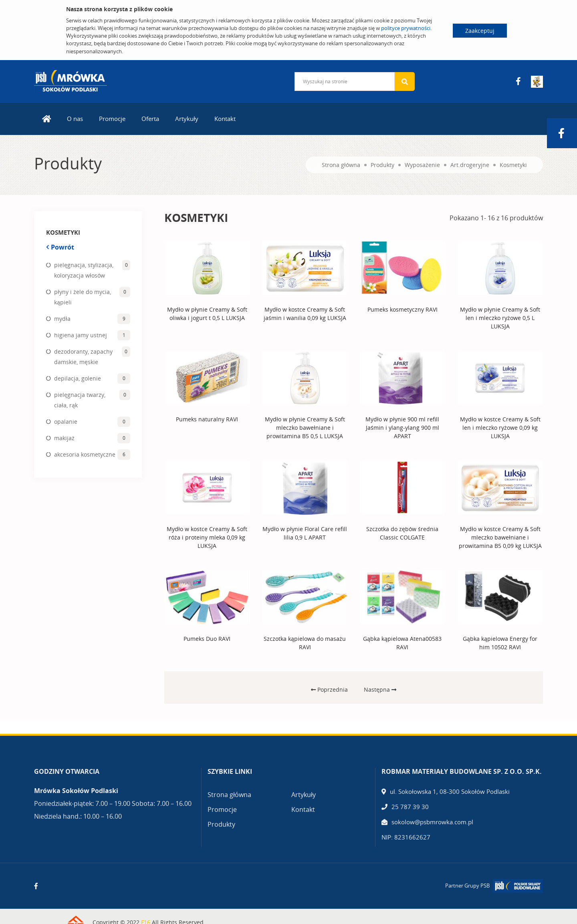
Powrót (60, 247)
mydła (62, 319)
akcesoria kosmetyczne (85, 454)
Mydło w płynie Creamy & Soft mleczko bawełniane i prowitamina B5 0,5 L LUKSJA (305, 428)
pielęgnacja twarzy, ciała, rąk (80, 400)
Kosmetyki (513, 165)
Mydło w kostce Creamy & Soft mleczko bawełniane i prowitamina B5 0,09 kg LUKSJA (500, 537)
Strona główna (341, 165)
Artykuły (187, 119)
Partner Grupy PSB (467, 886)
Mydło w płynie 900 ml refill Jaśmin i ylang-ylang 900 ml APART (402, 428)
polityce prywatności (406, 28)
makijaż (64, 438)
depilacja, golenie (78, 378)
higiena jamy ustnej (81, 335)
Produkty (382, 165)
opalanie (66, 422)
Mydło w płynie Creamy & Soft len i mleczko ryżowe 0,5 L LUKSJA (500, 318)
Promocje (112, 119)
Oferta (150, 119)
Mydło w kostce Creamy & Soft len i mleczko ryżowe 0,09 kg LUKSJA (500, 428)
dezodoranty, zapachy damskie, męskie (83, 357)
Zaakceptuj (480, 31)
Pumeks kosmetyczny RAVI (402, 309)
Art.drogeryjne (470, 165)
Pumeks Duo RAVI (207, 639)
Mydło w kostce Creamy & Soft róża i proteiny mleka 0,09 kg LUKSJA (207, 537)
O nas (75, 119)
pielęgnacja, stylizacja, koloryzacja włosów (84, 270)
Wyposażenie (422, 165)
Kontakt (225, 119)
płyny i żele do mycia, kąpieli (83, 297)
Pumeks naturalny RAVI (207, 419)
